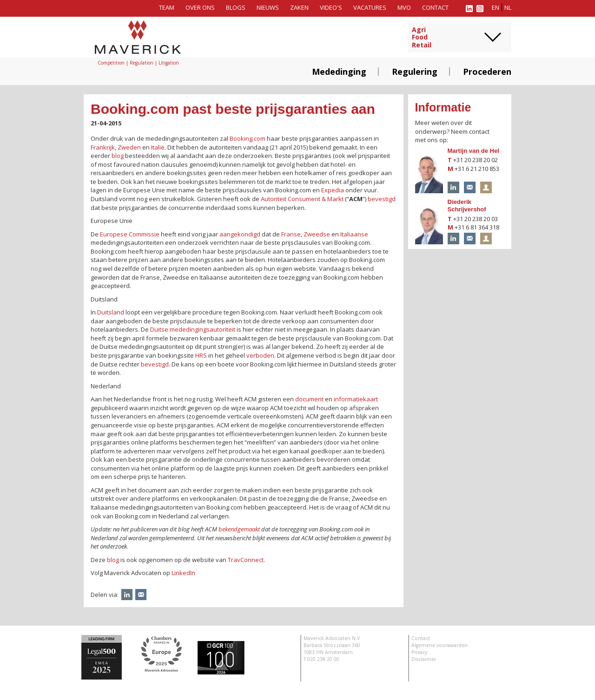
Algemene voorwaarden (440, 645)
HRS (201, 355)
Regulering (415, 72)
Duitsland (111, 312)
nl (508, 7)
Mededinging (339, 72)
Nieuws (268, 7)
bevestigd (382, 199)
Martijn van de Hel (473, 151)
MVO (404, 7)
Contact (435, 7)
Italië (158, 147)
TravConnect (246, 560)
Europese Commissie (130, 234)
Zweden (129, 147)
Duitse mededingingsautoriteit (193, 329)
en (496, 7)
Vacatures (370, 7)
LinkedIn (183, 573)
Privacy (419, 652)
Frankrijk (103, 147)
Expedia (333, 190)
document (309, 399)
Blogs (236, 7)
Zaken (299, 7)
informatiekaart (356, 399)
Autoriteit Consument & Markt (302, 199)
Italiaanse (354, 234)
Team (167, 7)
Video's (331, 7)
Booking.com (248, 138)
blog (118, 156)
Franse (291, 234)
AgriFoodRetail (422, 38)
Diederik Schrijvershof (467, 206)
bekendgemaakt (240, 529)
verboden (260, 355)
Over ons (200, 7)
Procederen (487, 72)
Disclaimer (424, 659)
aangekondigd (240, 234)
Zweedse (317, 234)
